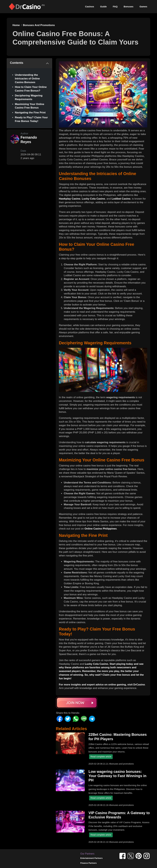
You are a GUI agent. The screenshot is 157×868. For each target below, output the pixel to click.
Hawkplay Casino (70, 199)
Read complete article (101, 757)
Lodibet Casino (121, 199)
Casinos (90, 7)
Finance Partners (88, 863)
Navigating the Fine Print (30, 113)
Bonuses (129, 7)
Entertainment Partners (91, 858)
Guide (103, 7)
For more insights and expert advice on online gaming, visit (96, 685)
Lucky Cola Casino (93, 199)
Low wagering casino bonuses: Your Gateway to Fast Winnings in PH (117, 776)
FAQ (115, 7)
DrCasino (139, 685)
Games (143, 7)
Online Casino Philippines (101, 529)
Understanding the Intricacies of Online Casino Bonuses (27, 79)
